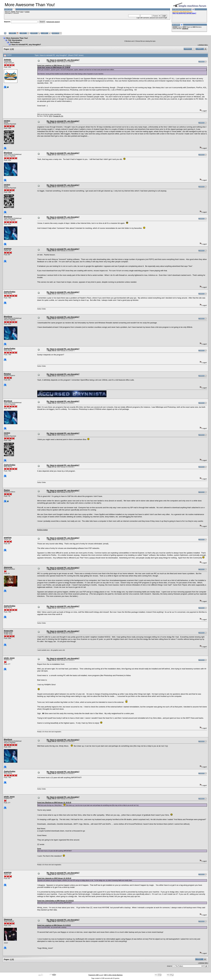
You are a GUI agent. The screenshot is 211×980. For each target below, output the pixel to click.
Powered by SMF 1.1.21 (96, 975)
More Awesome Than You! (17, 38)
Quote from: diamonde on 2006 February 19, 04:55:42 (54, 878)
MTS (51, 116)
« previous (201, 45)
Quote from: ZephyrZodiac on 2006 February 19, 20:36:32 (56, 901)
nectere (7, 121)
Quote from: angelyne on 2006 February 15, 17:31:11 (54, 65)
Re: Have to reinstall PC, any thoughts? (63, 60)
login (22, 12)
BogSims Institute (43, 530)
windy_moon (9, 658)
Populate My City (58, 116)
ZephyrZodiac (10, 292)
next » (206, 45)
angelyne (8, 249)
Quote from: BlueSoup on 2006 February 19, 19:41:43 (54, 802)
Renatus (7, 374)
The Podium (15, 42)
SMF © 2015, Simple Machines (113, 975)
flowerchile (8, 631)
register (27, 12)
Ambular (7, 60)
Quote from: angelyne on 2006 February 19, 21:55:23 (54, 925)
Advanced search (53, 22)
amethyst (185, 29)
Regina (7, 490)
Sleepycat (8, 919)
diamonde (8, 567)
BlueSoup (8, 153)
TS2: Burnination (15, 40)
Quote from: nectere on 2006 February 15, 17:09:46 (54, 67)
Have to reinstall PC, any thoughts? (26, 45)
